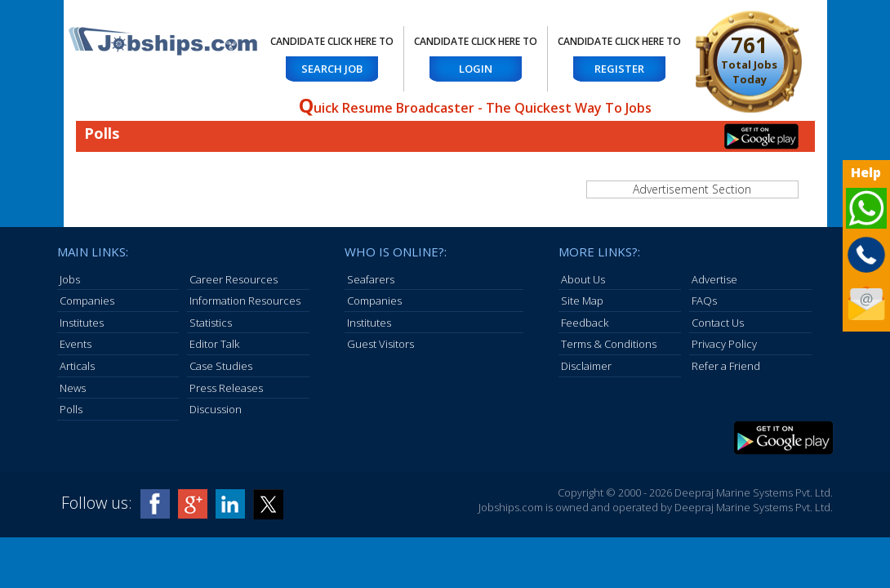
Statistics (211, 323)
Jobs (70, 279)
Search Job (332, 69)
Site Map (582, 301)
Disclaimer (586, 366)
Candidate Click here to (332, 41)
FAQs (704, 301)
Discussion (216, 409)
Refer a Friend (726, 366)
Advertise (714, 279)
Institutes (82, 323)
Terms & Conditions (609, 344)
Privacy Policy (724, 344)
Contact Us (718, 323)
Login (476, 69)
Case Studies (221, 366)
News (73, 388)
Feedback (585, 323)
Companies (87, 301)
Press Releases (226, 388)
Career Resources (234, 279)
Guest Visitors (380, 344)
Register (619, 69)
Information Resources (245, 301)
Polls (71, 409)
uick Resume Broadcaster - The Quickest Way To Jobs (475, 108)
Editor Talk (214, 344)
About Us (583, 279)
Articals (77, 366)
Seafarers (371, 279)
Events (76, 344)
